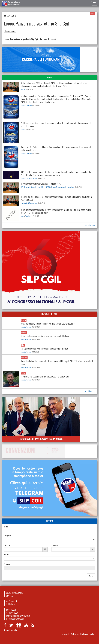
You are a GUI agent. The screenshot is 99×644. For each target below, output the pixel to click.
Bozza (22, 216)
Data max (55, 545)
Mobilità (29, 105)
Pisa (23, 345)
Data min (7, 545)
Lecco (92, 13)
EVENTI (23, 89)
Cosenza (24, 358)
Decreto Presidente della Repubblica (62, 187)
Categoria (7, 536)
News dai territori (10, 31)
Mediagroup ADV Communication (83, 634)
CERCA (91, 576)
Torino (23, 373)
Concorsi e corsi (32, 178)
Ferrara (24, 333)
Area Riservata (10, 630)
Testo (6, 527)
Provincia (7, 564)
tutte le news (90, 225)
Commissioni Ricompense (29, 203)
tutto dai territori (89, 391)
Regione (7, 554)
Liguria (24, 320)
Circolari (23, 105)
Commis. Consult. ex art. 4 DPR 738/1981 (38, 187)
